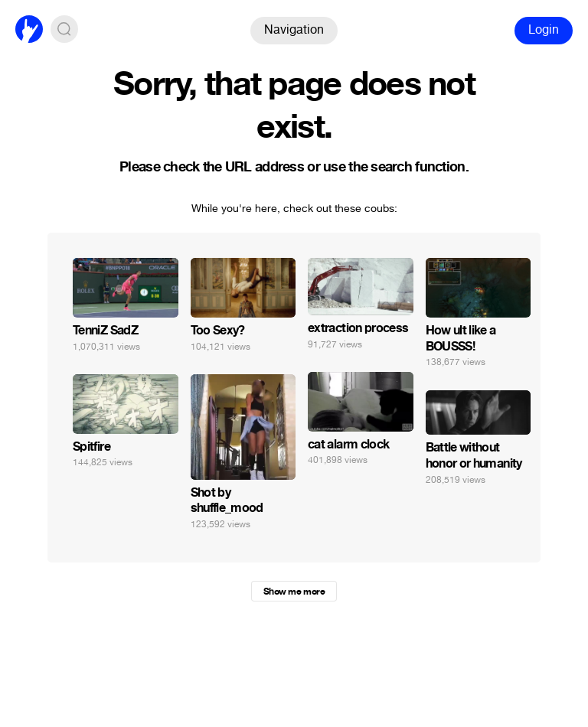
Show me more (294, 592)
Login (544, 29)
